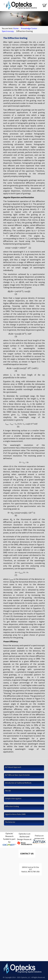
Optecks (21, 6)
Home (16, 28)
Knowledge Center (29, 28)
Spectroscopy (8, 31)
